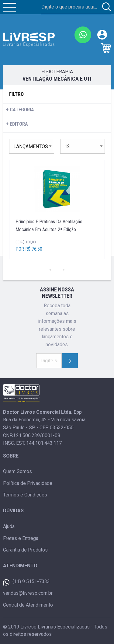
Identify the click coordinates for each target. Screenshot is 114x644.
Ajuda (9, 526)
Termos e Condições (25, 495)
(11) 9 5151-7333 (26, 582)
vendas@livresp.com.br (28, 593)
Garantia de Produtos (25, 550)
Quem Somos (17, 471)
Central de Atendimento (28, 605)
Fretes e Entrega (21, 538)
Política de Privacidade (28, 483)
